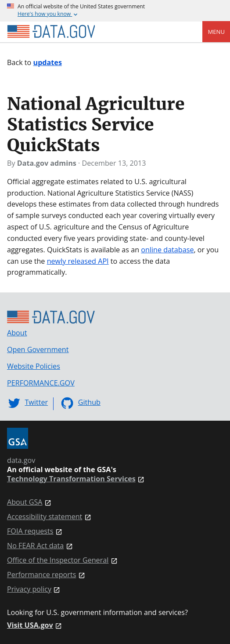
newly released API (78, 261)
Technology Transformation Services (71, 479)
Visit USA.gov (30, 625)
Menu (216, 32)
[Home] (51, 32)
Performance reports (41, 575)
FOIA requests (30, 531)
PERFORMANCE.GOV (41, 383)
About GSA (25, 502)
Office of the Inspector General (58, 560)
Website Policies (34, 366)
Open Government (38, 349)
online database (167, 250)
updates (48, 62)
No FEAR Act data (35, 546)
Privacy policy (29, 589)
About (17, 333)
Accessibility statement (45, 517)
